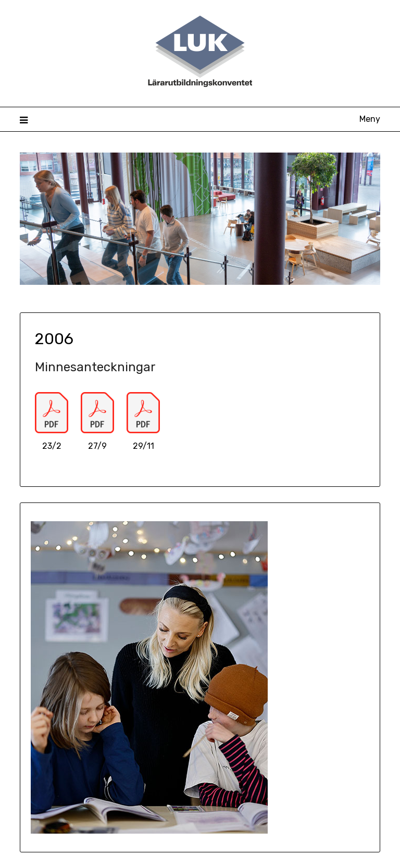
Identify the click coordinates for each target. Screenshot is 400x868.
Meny (370, 119)
